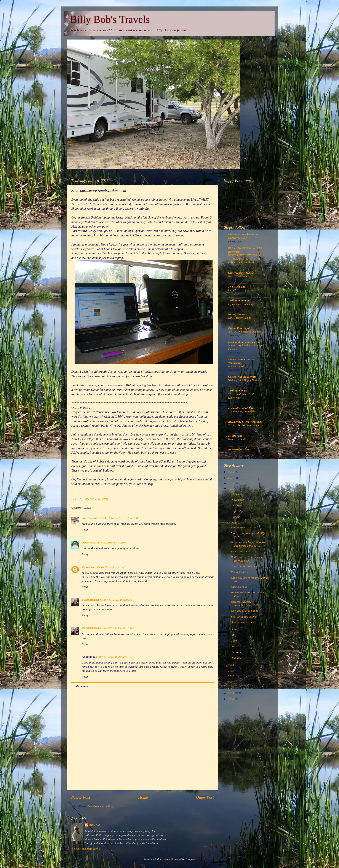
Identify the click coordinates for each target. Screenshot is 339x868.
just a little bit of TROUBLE (245, 408)
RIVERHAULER (239, 449)
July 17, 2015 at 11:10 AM (118, 628)
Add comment (81, 686)
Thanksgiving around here (243, 412)
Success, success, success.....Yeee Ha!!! (245, 603)
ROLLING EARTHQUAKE (245, 422)
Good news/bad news (243, 622)
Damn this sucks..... (242, 551)
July (234, 522)
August (236, 517)
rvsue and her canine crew (244, 342)
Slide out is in (239, 587)
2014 (231, 665)
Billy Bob (95, 825)
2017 (231, 478)
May (234, 635)
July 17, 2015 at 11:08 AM (118, 600)
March (236, 646)
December (238, 494)
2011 (231, 682)
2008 (231, 699)
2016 (231, 483)
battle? (232, 290)
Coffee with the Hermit (242, 377)
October (237, 505)
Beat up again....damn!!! (245, 617)
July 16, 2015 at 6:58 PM (123, 518)
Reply (85, 530)
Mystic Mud (235, 436)
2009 (231, 693)
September (238, 511)
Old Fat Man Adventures (243, 234)
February (237, 652)
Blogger (190, 859)
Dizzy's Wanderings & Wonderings (241, 361)
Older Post (205, 797)
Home (143, 797)
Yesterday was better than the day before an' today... (248, 544)
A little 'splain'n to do (243, 527)
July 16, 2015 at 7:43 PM (110, 567)
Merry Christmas (238, 276)
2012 (231, 676)
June (235, 629)
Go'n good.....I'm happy (245, 611)
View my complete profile (86, 849)
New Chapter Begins (240, 318)
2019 (231, 472)
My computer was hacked (242, 304)
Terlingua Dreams (239, 300)
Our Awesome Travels (241, 273)
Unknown (88, 567)
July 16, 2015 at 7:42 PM (112, 542)
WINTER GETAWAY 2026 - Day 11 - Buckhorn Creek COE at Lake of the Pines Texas (246, 259)
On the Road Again (240, 328)
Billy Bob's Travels (110, 19)
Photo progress (240, 572)
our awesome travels (94, 518)
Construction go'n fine (244, 566)
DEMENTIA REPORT (240, 238)
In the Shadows (237, 314)
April (235, 641)
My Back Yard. (236, 366)
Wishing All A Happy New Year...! (247, 380)
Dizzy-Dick (89, 542)
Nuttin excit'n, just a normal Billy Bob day (247, 559)
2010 (231, 688)
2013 (231, 671)
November (238, 500)
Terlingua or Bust (239, 390)
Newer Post (81, 797)
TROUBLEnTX (92, 600)
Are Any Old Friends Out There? (246, 332)
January (237, 658)
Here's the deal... (237, 439)
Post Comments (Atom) (101, 806)
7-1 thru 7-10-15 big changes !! (246, 425)
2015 (231, 489)
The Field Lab (237, 287)
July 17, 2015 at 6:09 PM (113, 657)
